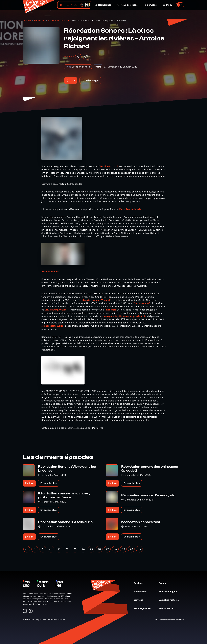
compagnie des (110, 316)
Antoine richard (50, 272)
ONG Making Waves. (56, 310)
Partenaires (142, 592)
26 (99, 549)
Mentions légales (170, 592)
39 (123, 549)
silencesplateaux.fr (52, 326)
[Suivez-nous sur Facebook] (25, 611)
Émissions (39, 21)
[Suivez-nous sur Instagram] (31, 611)
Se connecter (168, 608)
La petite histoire (170, 600)
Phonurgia (111, 310)
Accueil (27, 21)
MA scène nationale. (131, 209)
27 (107, 549)
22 (67, 549)
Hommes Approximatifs (133, 316)
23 (75, 549)
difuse (182, 620)
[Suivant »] (139, 549)
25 (91, 549)
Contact (140, 583)
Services (150, 5)
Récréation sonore (58, 21)
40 (131, 549)
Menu (168, 5)
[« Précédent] (27, 549)
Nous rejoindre (127, 5)
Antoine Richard (109, 166)
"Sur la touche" (142, 303)
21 (59, 549)
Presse (164, 583)
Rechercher (103, 5)
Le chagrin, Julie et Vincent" (95, 300)
